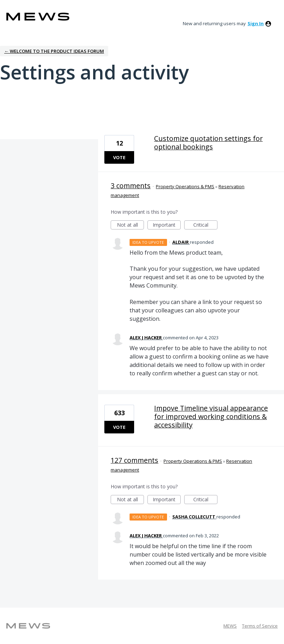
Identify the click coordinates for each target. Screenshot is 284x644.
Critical (205, 225)
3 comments (131, 186)
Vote (119, 157)
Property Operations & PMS (185, 186)
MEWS (230, 626)
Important (167, 225)
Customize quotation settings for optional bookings (208, 143)
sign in (256, 23)
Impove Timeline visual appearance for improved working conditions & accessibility (211, 416)
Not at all (131, 225)
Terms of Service (260, 626)
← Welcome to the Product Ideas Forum (54, 51)
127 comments (134, 460)
